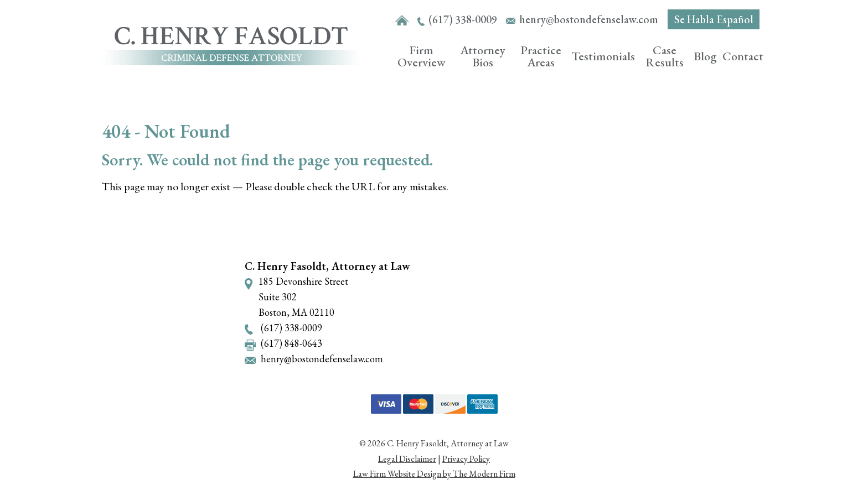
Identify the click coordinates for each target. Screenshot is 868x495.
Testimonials (603, 56)
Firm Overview (422, 56)
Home (402, 21)
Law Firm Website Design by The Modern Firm (434, 474)
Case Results (665, 56)
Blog (705, 56)
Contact (743, 56)
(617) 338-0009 (463, 19)
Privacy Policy (466, 459)
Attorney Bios (483, 56)
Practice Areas (541, 56)
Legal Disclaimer (407, 459)
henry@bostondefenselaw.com (589, 19)
